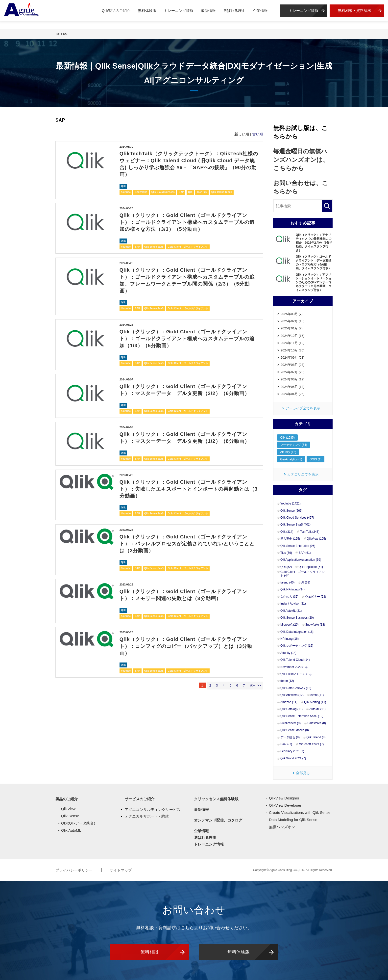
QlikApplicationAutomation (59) (301, 560)
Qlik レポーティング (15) (297, 646)
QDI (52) (286, 567)
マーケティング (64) (294, 445)
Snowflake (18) (315, 625)
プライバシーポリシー (74, 870)
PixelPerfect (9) (291, 723)
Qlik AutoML (71, 830)
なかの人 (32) (289, 597)
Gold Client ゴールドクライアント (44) (303, 574)
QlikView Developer (285, 805)
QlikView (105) (316, 539)
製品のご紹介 (67, 799)
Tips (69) (286, 553)
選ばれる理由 (234, 11)
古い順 (258, 134)
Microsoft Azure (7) (311, 744)
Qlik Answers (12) (292, 695)
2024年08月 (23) (292, 365)
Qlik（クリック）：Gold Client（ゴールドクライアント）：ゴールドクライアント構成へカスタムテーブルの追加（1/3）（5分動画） (187, 339)
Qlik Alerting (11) (315, 702)
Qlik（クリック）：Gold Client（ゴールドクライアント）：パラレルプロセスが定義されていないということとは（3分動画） (187, 544)
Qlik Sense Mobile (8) (295, 730)
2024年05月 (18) (292, 387)
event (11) (317, 695)
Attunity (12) (288, 452)
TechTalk (202, 192)
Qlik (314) (287, 532)
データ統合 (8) (290, 737)
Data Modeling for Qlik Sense (293, 820)
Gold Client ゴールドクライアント (188, 247)
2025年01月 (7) (292, 328)
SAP (181, 192)
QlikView (68, 809)
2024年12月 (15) (292, 336)
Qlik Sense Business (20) (297, 618)
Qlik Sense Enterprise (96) (298, 546)
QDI (190, 192)
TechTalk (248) (310, 532)
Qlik (123, 186)
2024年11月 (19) (292, 343)
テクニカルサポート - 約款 (147, 816)
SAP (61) (305, 553)
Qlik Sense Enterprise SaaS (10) (302, 716)
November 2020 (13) (294, 667)
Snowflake (141, 192)
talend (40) (287, 583)
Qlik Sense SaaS (154, 247)
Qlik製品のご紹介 (116, 11)
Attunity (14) (288, 653)
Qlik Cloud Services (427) (297, 518)
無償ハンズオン (282, 827)
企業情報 (260, 11)
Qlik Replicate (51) (311, 567)
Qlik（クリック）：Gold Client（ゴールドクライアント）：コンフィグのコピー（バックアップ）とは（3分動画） (186, 646)
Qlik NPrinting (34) (292, 589)
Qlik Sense (70, 816)
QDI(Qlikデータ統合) (78, 823)
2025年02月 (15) (292, 321)
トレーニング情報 (179, 11)
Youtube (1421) (291, 503)
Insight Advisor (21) (293, 604)
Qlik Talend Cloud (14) (295, 660)
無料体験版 (147, 11)
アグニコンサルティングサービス (153, 809)
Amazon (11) (289, 702)
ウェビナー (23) (316, 597)
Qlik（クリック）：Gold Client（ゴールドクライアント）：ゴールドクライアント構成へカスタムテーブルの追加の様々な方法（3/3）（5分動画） (187, 222)
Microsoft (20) (289, 625)
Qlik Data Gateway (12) (296, 688)
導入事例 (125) (290, 539)
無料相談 (149, 952)
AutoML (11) (317, 709)
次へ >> (255, 685)
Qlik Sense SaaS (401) (295, 525)
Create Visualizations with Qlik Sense (300, 812)
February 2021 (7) (292, 751)
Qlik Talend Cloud (222, 192)
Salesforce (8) (317, 723)
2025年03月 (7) (292, 314)
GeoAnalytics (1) (291, 459)
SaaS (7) (286, 744)
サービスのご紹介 (140, 799)
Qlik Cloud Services (163, 192)
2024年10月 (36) (292, 350)
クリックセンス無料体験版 (216, 799)
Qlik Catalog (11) (291, 709)
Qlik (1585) (287, 438)
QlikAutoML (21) (291, 611)
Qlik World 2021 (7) (293, 758)
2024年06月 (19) (292, 379)
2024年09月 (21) (292, 358)
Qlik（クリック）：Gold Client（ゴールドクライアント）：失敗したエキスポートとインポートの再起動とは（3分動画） (189, 489)
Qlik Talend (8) (316, 737)
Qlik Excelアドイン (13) (296, 674)
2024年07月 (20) (292, 372)
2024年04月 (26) (292, 394)
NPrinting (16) (290, 639)
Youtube (126, 192)
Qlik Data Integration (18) (297, 632)
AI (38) (306, 583)
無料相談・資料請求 (354, 11)
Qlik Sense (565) (291, 511)
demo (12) (287, 681)
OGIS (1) (315, 459)
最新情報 (208, 11)
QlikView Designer (284, 798)
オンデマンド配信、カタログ (218, 820)
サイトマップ (121, 870)
